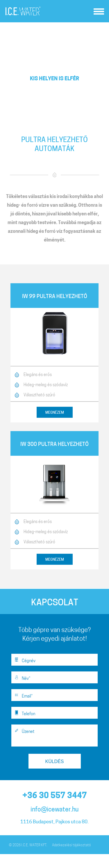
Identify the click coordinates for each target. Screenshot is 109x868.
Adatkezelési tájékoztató (72, 845)
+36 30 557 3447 (55, 796)
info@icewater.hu (54, 810)
